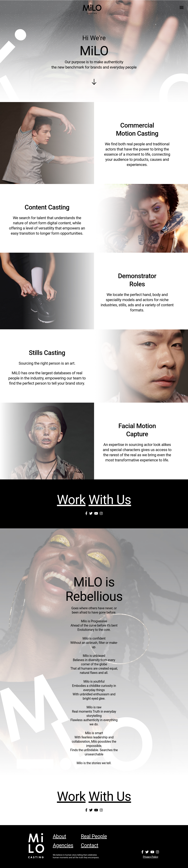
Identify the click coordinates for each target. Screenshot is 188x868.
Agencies (63, 845)
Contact (89, 845)
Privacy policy (151, 857)
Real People (94, 836)
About (59, 836)
